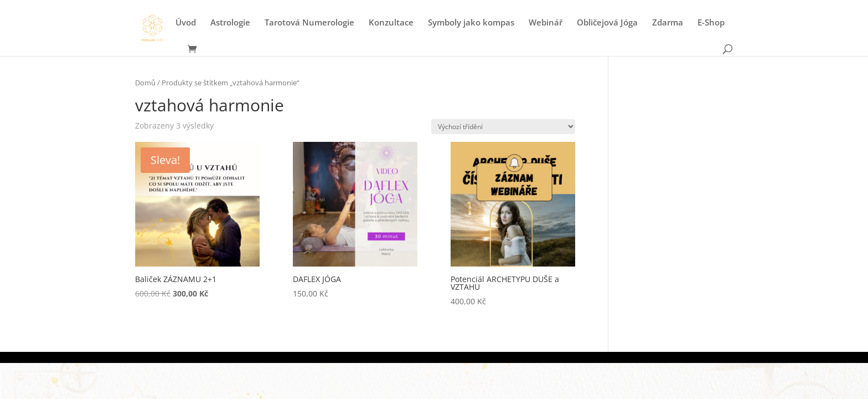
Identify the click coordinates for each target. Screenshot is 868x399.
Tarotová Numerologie (309, 23)
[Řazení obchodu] (503, 127)
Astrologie (230, 23)
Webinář (546, 23)
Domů (145, 83)
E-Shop (711, 23)
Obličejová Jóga (607, 23)
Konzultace (391, 23)
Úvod (186, 23)
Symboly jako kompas (471, 23)
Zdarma (668, 23)
